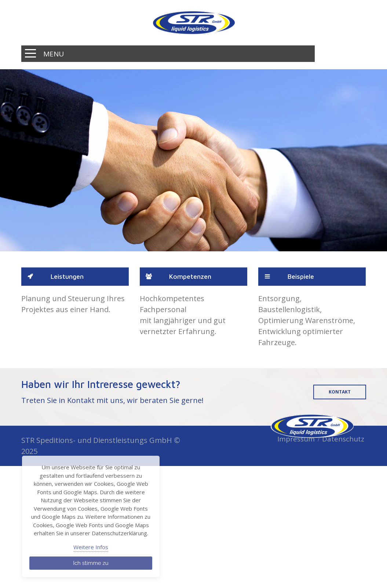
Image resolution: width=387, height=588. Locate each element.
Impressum (296, 439)
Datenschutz (343, 439)
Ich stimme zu (91, 563)
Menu (54, 54)
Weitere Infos (91, 547)
